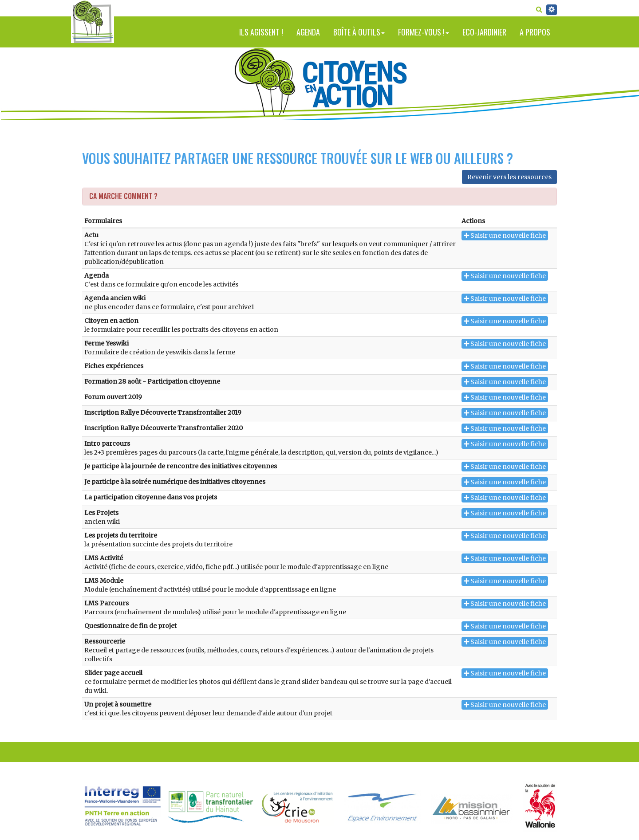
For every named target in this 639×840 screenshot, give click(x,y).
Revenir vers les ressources (509, 177)
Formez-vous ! (424, 32)
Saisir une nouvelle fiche (505, 236)
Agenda (308, 32)
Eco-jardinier (484, 32)
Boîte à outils (359, 32)
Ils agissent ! (261, 32)
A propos (535, 32)
